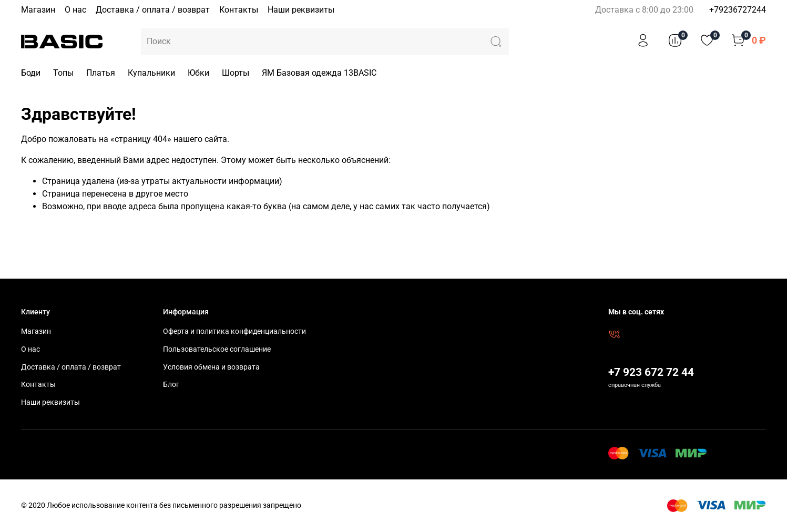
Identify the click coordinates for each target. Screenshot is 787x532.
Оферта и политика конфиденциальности (234, 331)
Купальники (151, 73)
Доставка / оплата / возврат (153, 10)
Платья (101, 73)
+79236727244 (738, 10)
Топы (63, 73)
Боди (31, 73)
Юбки (198, 73)
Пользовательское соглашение (217, 349)
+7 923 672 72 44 (651, 372)
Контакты (239, 10)
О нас (75, 10)
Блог (171, 385)
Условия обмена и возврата (211, 367)
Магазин (38, 10)
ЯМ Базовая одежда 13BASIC (319, 73)
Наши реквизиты (301, 10)
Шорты (236, 73)
